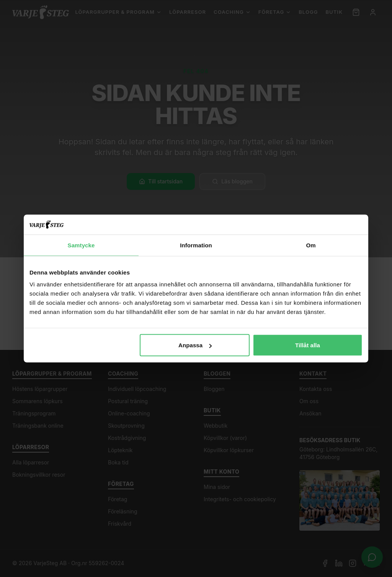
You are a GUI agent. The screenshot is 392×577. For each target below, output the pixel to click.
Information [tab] (196, 245)
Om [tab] (311, 245)
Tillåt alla (308, 345)
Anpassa (195, 345)
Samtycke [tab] (81, 245)
